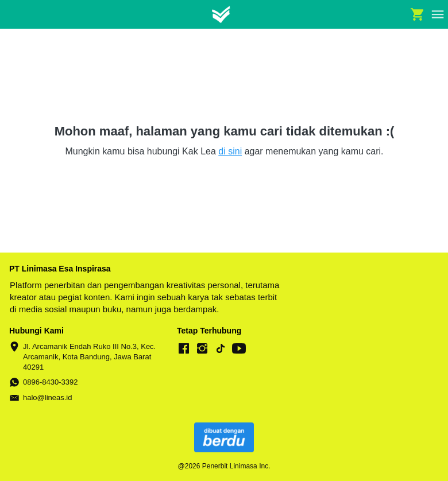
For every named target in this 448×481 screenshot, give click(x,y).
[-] (184, 349)
